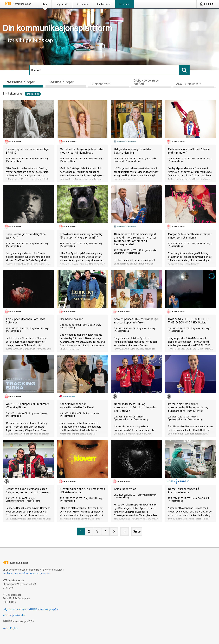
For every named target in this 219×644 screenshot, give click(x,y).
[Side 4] (105, 532)
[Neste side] (125, 532)
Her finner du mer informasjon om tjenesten (26, 573)
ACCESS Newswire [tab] (189, 84)
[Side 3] (97, 532)
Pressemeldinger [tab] (20, 82)
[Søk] (104, 70)
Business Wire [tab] (101, 84)
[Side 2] (89, 532)
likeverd (33, 94)
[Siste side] (137, 532)
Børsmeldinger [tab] (61, 82)
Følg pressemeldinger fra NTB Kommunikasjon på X (30, 609)
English (14, 628)
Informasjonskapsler (14, 615)
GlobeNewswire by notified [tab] (146, 82)
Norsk (6, 628)
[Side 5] (114, 532)
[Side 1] (81, 532)
